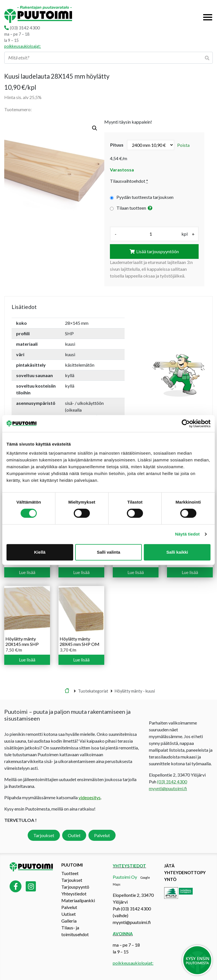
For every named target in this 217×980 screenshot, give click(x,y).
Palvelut (102, 835)
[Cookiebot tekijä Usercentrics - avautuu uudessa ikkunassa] (186, 424)
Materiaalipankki (78, 900)
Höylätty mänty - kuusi (135, 691)
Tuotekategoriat (93, 691)
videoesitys (90, 797)
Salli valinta (109, 552)
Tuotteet (70, 873)
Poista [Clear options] (183, 145)
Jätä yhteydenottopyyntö (185, 872)
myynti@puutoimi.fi (168, 788)
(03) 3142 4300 (25, 28)
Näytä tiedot (187, 534)
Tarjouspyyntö (75, 887)
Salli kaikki (177, 552)
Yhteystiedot (74, 894)
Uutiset (69, 914)
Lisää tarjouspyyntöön (158, 251)
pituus (117, 145)
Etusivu (67, 691)
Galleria (69, 921)
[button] (95, 128)
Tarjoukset (44, 835)
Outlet (74, 835)
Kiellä (40, 552)
